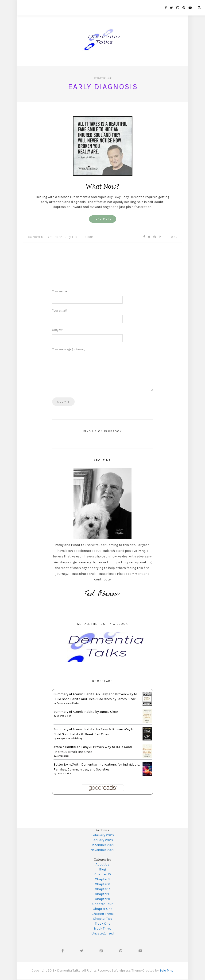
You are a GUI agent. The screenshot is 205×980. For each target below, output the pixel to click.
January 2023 (102, 841)
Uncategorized (103, 934)
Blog (102, 870)
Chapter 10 (103, 875)
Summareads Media (68, 704)
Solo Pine (166, 971)
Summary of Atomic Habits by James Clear (86, 712)
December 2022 (102, 845)
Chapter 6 (102, 885)
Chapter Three (102, 914)
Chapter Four (102, 904)
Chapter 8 (103, 894)
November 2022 (102, 850)
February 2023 (103, 836)
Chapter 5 (102, 880)
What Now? (103, 187)
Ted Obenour (82, 237)
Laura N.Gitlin (64, 774)
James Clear (63, 756)
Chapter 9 (102, 899)
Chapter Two (103, 919)
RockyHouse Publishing (69, 739)
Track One (102, 924)
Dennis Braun (64, 716)
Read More (103, 219)
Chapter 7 (102, 890)
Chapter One (102, 909)
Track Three (102, 929)
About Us (102, 865)
